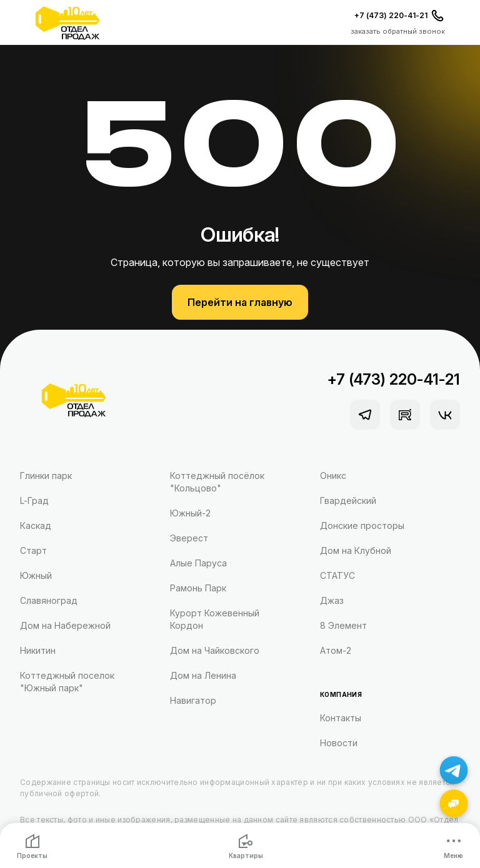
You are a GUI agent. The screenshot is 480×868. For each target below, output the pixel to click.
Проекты (32, 846)
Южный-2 (190, 513)
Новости (339, 743)
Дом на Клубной (356, 550)
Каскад (36, 525)
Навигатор (193, 700)
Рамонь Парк (198, 588)
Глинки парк (46, 476)
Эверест (189, 538)
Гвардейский (348, 501)
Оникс (333, 476)
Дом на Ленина (203, 675)
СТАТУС (337, 575)
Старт (33, 550)
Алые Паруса (198, 563)
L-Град (34, 501)
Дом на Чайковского (215, 650)
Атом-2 (336, 650)
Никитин (38, 650)
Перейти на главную (240, 302)
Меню (453, 846)
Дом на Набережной (65, 625)
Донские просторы (362, 525)
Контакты (341, 718)
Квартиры (246, 846)
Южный (36, 575)
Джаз (332, 600)
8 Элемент (343, 625)
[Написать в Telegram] (454, 770)
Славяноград (49, 600)
